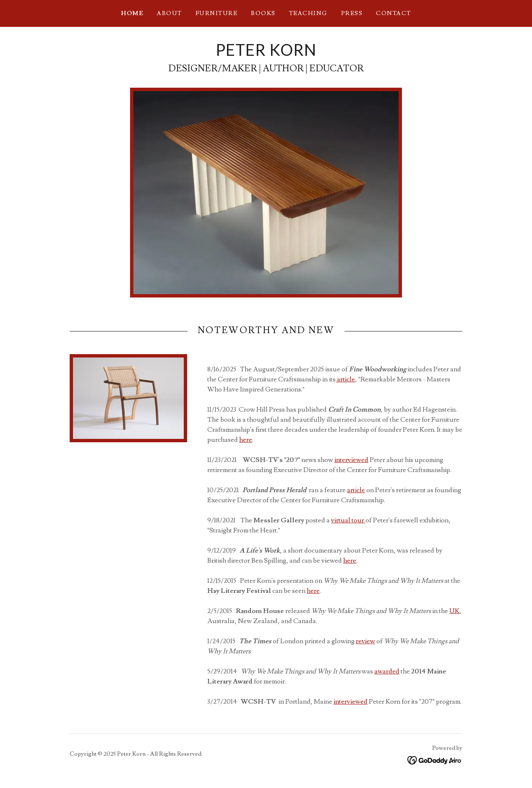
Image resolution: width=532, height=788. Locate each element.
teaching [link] (308, 13)
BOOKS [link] (263, 13)
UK (454, 611)
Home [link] (132, 13)
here (246, 440)
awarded (387, 671)
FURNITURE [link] (216, 13)
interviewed (351, 460)
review (365, 641)
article (345, 379)
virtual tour (348, 520)
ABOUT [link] (170, 13)
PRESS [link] (352, 13)
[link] (266, 54)
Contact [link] (394, 13)
